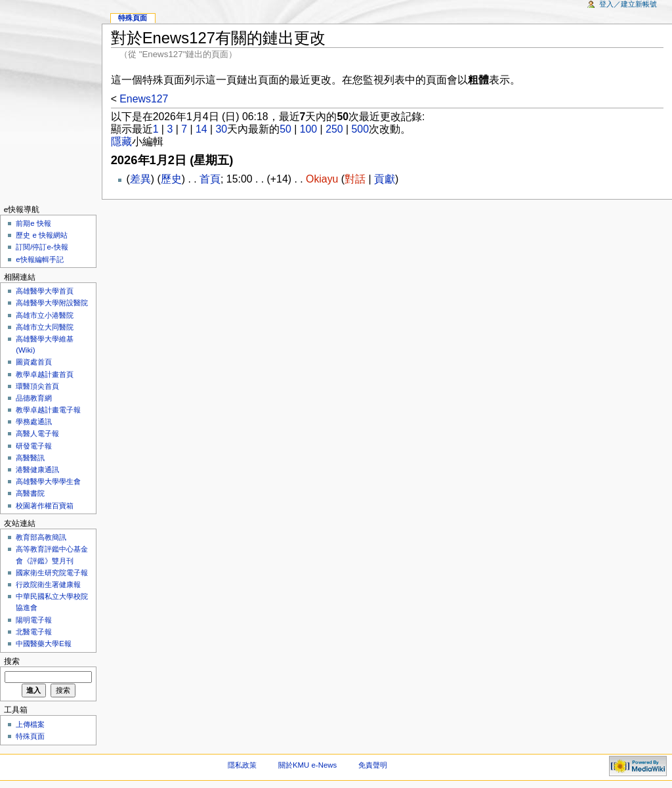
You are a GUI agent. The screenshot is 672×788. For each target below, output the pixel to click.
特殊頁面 (133, 18)
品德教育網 (34, 398)
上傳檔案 (30, 724)
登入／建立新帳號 (628, 4)
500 (360, 129)
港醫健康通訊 (37, 470)
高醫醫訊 (30, 458)
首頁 (210, 179)
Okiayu (322, 179)
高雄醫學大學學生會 (48, 481)
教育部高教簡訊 (41, 537)
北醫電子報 (34, 632)
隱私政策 (242, 765)
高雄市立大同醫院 (45, 327)
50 (285, 129)
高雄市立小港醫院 (45, 315)
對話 (355, 179)
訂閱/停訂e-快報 (42, 247)
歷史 (171, 179)
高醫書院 (30, 493)
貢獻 (385, 179)
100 (308, 129)
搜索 (12, 661)
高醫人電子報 (37, 433)
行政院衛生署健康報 (48, 584)
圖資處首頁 (34, 362)
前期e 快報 (33, 223)
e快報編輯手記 (39, 259)
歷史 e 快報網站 (45, 235)
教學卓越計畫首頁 (45, 374)
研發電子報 (34, 446)
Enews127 (144, 99)
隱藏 (121, 142)
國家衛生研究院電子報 (52, 573)
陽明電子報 (34, 620)
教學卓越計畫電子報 (48, 410)
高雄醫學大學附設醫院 (52, 303)
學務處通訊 (34, 422)
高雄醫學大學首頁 (45, 291)
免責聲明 (373, 765)
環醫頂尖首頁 (37, 386)
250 (334, 129)
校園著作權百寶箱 (45, 506)
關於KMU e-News (307, 765)
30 (222, 129)
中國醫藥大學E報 (44, 644)
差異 (140, 179)
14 (201, 129)
